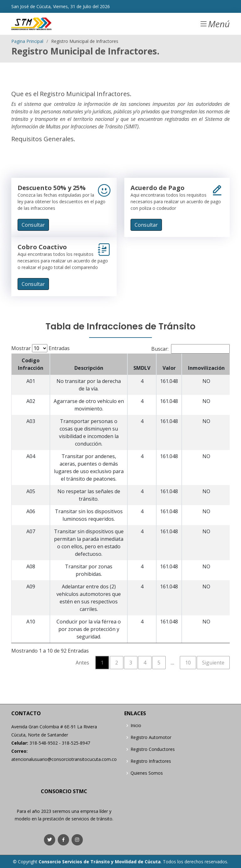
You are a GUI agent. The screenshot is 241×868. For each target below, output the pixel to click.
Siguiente (213, 663)
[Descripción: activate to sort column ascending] (89, 364)
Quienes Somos (147, 773)
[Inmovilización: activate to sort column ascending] (206, 364)
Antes (82, 663)
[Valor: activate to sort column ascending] (169, 364)
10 (188, 663)
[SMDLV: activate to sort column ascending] (142, 364)
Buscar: (190, 349)
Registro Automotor (151, 737)
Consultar (33, 225)
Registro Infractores (151, 761)
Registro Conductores (153, 749)
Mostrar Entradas (40, 348)
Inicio (136, 726)
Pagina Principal (27, 41)
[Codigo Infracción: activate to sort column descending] (31, 364)
